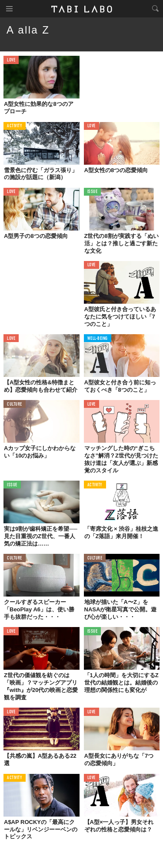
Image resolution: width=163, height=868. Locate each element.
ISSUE (93, 192)
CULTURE (15, 405)
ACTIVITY (15, 126)
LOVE (11, 60)
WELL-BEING (98, 339)
